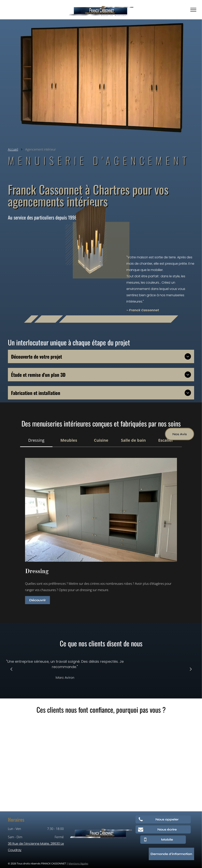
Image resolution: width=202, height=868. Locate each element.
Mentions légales (78, 863)
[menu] (193, 10)
